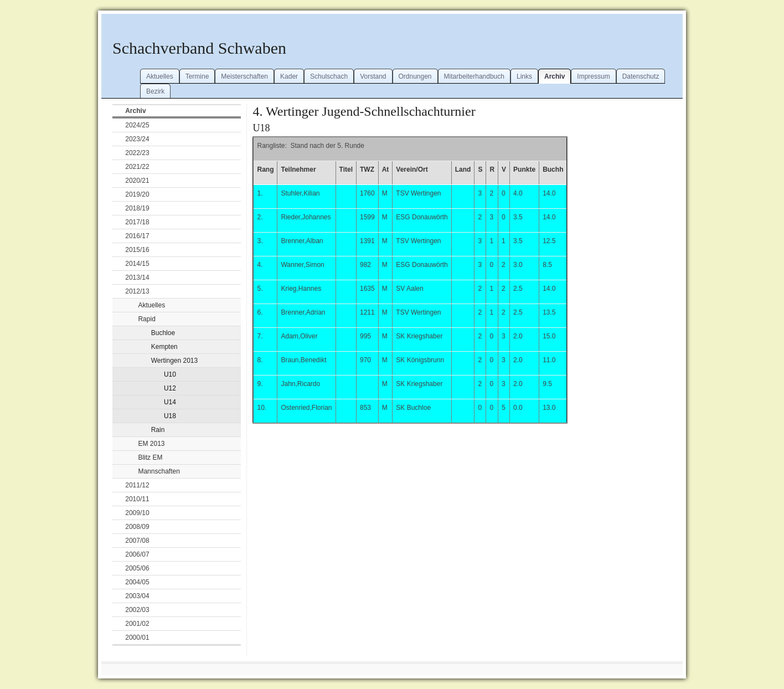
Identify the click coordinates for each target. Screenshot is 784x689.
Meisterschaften (244, 76)
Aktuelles (160, 76)
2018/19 (137, 208)
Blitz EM (150, 457)
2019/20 (137, 194)
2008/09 (137, 527)
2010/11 (137, 499)
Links (524, 76)
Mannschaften (159, 471)
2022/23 (137, 153)
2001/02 (137, 624)
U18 (170, 416)
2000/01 (137, 637)
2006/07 (137, 554)
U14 (170, 402)
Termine (197, 76)
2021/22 (137, 167)
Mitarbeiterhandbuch (474, 76)
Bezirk (155, 91)
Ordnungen (415, 76)
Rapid (146, 319)
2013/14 (137, 277)
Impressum (593, 76)
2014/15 (137, 264)
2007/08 (137, 541)
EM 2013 (151, 444)
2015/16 (137, 250)
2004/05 (137, 582)
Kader (289, 76)
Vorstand (373, 76)
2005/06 (137, 568)
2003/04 (137, 596)
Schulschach (329, 76)
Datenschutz (641, 76)
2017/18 (137, 222)
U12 (170, 388)
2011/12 (137, 485)
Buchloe (163, 333)
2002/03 (137, 610)
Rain (158, 430)
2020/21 (137, 181)
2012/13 (137, 291)
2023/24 (137, 139)
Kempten (164, 347)
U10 (170, 374)
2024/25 (137, 125)
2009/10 (137, 513)
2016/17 (137, 236)
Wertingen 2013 (175, 361)
